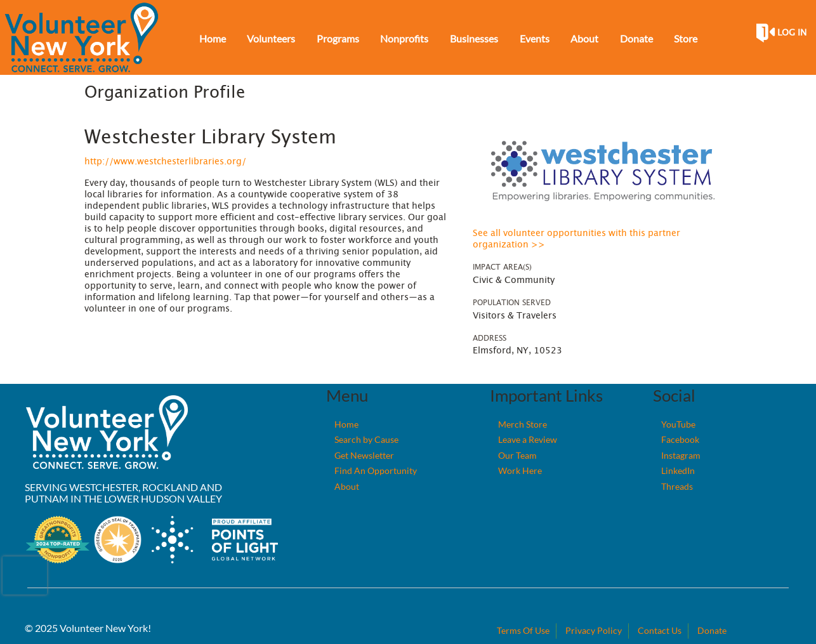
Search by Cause (366, 439)
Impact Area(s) (502, 267)
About (347, 486)
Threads (677, 486)
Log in (792, 33)
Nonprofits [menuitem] (404, 38)
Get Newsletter (364, 455)
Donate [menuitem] (636, 38)
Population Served (512, 303)
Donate (712, 630)
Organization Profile (165, 93)
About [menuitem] (584, 38)
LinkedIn (678, 470)
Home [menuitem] (213, 38)
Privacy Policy (594, 630)
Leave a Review (528, 439)
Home (346, 424)
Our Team (517, 455)
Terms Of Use (523, 630)
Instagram (681, 455)
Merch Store (523, 424)
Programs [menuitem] (338, 38)
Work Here (520, 470)
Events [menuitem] (535, 38)
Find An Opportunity (376, 470)
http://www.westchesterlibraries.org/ (165, 162)
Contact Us (660, 630)
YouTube (678, 424)
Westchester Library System (210, 138)
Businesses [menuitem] (474, 38)
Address (490, 338)
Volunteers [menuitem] (271, 38)
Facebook (680, 439)
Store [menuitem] (686, 38)
